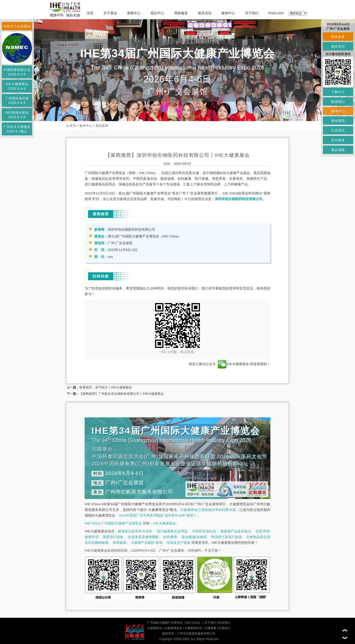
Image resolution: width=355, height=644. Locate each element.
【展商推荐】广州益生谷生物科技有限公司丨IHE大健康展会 (121, 394)
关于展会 (110, 13)
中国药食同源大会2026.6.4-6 (17, 72)
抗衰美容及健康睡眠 (143, 537)
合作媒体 (338, 140)
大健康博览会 (173, 628)
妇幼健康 (170, 537)
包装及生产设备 (179, 542)
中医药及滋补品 (204, 531)
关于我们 (252, 13)
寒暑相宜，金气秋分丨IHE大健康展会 (106, 387)
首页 (90, 13)
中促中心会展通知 (17, 26)
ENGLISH (276, 13)
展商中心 (134, 13)
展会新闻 (102, 126)
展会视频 (338, 150)
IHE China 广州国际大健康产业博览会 (113, 523)
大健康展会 (155, 628)
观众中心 (157, 13)
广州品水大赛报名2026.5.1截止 (17, 129)
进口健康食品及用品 (172, 531)
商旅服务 (181, 13)
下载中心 (338, 92)
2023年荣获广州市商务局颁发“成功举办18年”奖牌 (156, 515)
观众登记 (338, 46)
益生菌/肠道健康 (194, 537)
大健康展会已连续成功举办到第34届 (208, 510)
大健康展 (210, 628)
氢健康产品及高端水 (236, 531)
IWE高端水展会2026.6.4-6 (17, 115)
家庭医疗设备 (113, 537)
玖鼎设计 (225, 628)
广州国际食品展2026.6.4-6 (17, 101)
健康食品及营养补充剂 (135, 531)
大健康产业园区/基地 (146, 542)
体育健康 (120, 542)
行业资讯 (338, 130)
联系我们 (224, 623)
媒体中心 (228, 13)
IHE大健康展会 (233, 364)
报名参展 (338, 37)
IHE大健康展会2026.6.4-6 (17, 86)
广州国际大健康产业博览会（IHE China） (175, 623)
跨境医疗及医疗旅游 (227, 537)
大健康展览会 (193, 628)
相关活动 (205, 13)
